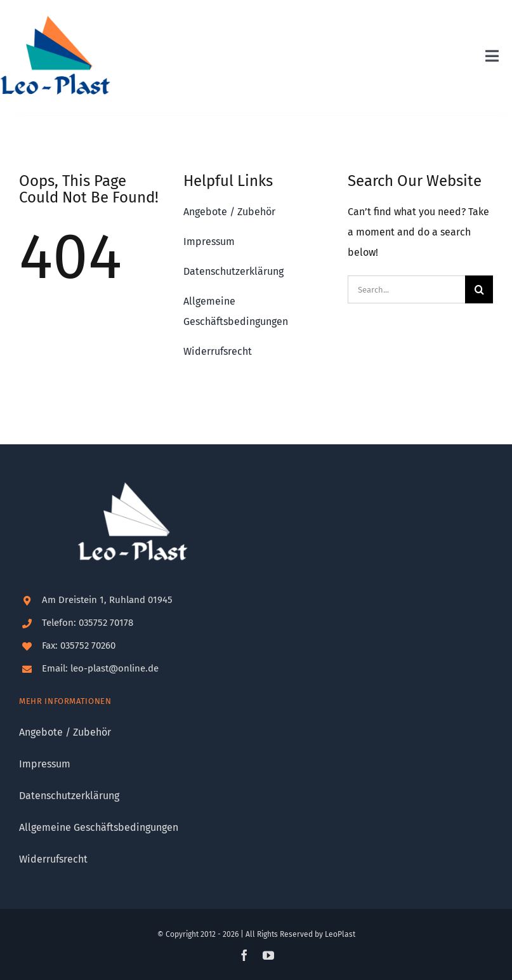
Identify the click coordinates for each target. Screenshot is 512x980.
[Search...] (406, 289)
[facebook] (244, 955)
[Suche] (479, 289)
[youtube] (268, 955)
